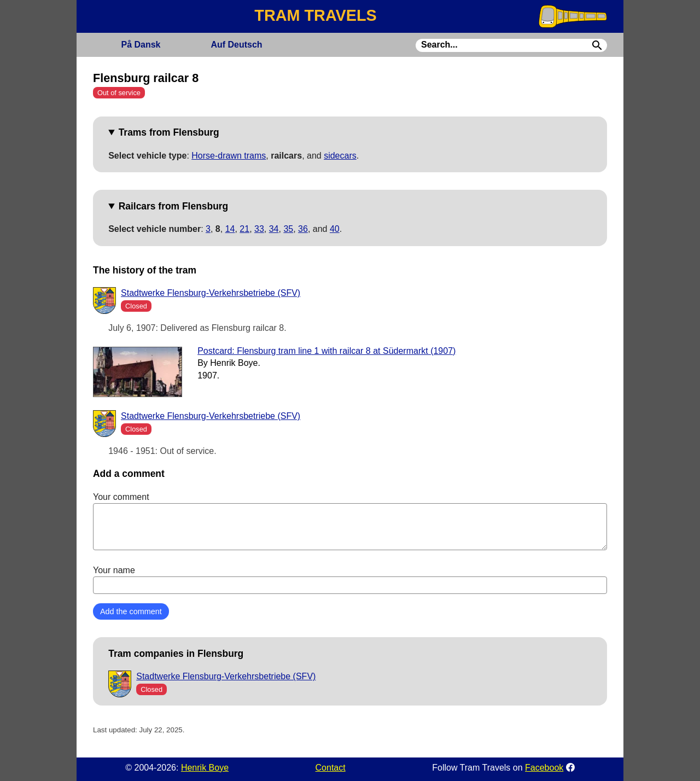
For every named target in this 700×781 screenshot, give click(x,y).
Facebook (544, 768)
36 (303, 229)
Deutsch (236, 45)
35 (288, 229)
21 (244, 229)
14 (230, 229)
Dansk (141, 45)
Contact (331, 768)
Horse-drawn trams (229, 156)
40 (335, 229)
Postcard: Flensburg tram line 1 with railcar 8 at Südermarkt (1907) (326, 351)
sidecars (340, 156)
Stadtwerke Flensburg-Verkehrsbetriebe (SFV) (211, 293)
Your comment (350, 521)
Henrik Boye (205, 768)
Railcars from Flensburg (174, 206)
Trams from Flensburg (169, 132)
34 (274, 229)
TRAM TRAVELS (315, 15)
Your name (350, 580)
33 (259, 229)
